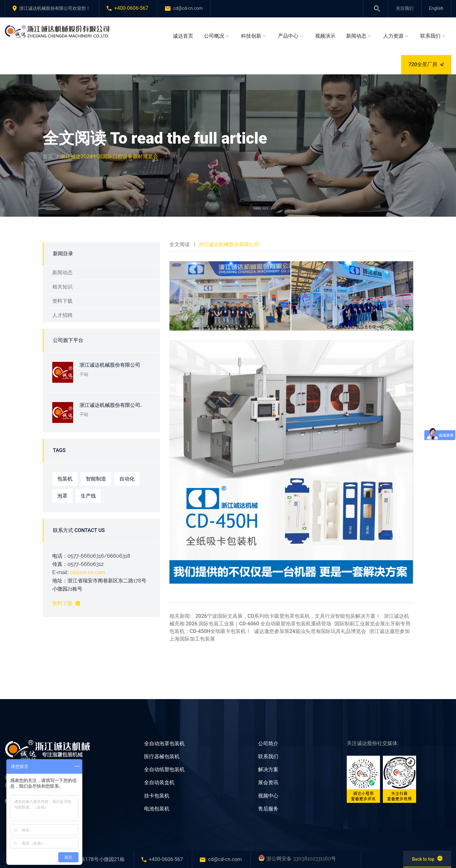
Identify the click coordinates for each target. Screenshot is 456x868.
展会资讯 (268, 782)
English (436, 8)
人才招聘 (62, 315)
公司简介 (268, 744)
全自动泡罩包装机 (164, 744)
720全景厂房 (426, 64)
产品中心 (288, 36)
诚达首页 (183, 36)
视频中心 (268, 796)
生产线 (88, 496)
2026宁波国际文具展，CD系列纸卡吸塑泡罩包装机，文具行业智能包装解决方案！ (288, 616)
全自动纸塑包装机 (164, 769)
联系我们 (430, 36)
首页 (48, 156)
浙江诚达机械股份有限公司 (110, 365)
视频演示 (325, 36)
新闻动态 (356, 36)
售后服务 (268, 809)
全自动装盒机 (159, 782)
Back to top (427, 859)
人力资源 (393, 36)
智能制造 (96, 479)
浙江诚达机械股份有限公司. (111, 405)
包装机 (65, 479)
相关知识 (62, 287)
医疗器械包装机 (162, 756)
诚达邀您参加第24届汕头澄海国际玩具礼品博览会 (310, 631)
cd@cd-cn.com (87, 572)
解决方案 (268, 769)
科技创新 (251, 36)
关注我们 (405, 8)
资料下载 (62, 301)
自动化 (127, 479)
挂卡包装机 (157, 796)
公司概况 (214, 36)
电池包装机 (157, 809)
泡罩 (62, 496)
